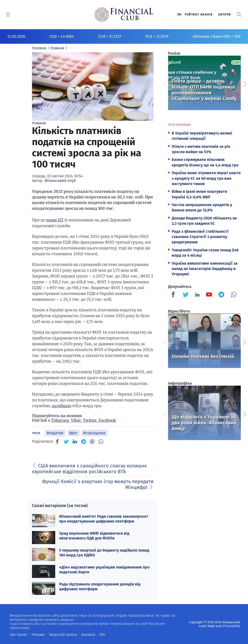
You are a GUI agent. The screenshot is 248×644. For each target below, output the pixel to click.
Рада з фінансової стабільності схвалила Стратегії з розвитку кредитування (200, 237)
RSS (94, 635)
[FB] (57, 442)
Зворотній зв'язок (58, 635)
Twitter (90, 420)
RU (180, 15)
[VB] (101, 442)
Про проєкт (17, 635)
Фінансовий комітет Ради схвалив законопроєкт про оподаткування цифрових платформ (104, 519)
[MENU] (8, 15)
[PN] (92, 442)
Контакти (81, 635)
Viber (76, 420)
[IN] (75, 442)
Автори (225, 15)
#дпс (73, 433)
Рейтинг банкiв (199, 15)
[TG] (84, 442)
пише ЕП (55, 220)
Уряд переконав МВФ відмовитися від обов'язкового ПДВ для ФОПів (94, 536)
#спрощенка (94, 433)
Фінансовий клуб (60, 181)
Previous (164, 83)
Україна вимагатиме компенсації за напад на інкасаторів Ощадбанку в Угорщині (205, 269)
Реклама (35, 635)
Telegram (60, 420)
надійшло (62, 406)
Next (244, 83)
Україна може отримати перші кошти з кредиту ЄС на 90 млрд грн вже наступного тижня (206, 178)
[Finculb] (174, 295)
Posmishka (232, 626)
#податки (55, 433)
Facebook (107, 420)
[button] (239, 14)
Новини (39, 123)
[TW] (66, 442)
